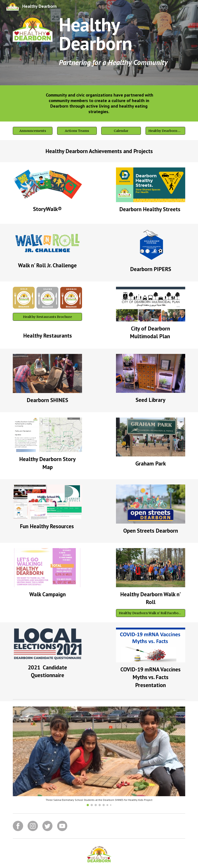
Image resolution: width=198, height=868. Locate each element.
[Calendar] (121, 131)
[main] (121, 43)
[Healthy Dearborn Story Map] (165, 131)
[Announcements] (33, 131)
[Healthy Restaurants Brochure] (47, 317)
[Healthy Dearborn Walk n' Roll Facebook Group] (151, 613)
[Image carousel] (99, 756)
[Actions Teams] (77, 131)
